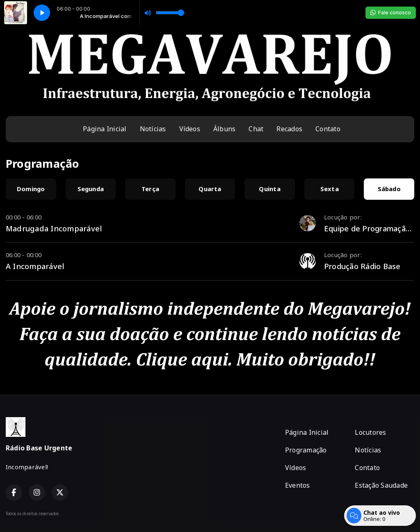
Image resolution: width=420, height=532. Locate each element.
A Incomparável (35, 266)
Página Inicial (105, 129)
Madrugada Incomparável (54, 228)
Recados (289, 129)
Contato (328, 129)
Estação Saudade (381, 485)
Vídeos (190, 129)
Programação (306, 450)
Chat (256, 129)
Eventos (298, 485)
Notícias (153, 129)
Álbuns (224, 129)
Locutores (370, 432)
